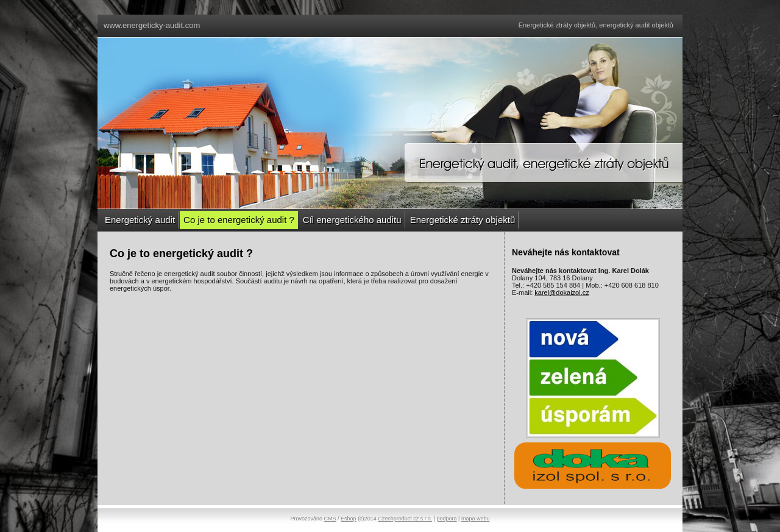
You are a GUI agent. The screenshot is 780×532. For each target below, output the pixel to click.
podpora (447, 519)
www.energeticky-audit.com (152, 25)
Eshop (349, 519)
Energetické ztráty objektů (463, 220)
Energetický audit (140, 220)
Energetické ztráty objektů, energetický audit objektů (596, 25)
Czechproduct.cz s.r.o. (405, 519)
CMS (330, 519)
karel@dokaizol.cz (562, 293)
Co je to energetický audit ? (239, 220)
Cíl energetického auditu (352, 220)
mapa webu (476, 519)
